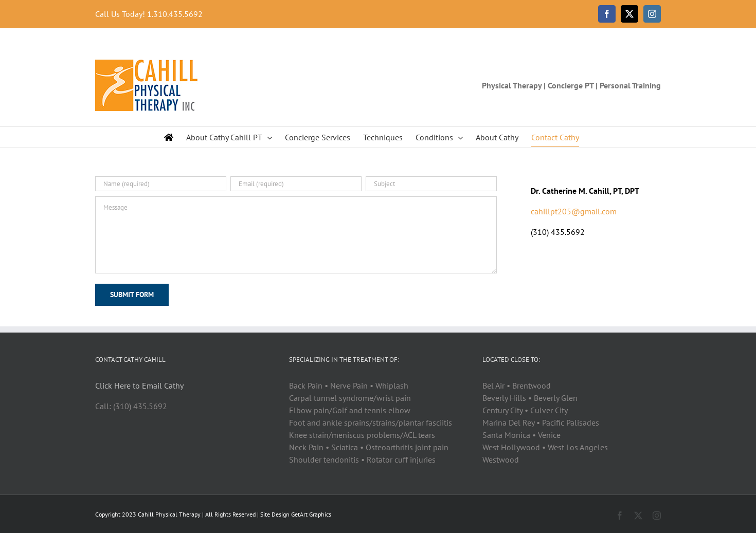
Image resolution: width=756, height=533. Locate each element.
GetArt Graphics (311, 514)
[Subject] (431, 184)
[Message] (296, 235)
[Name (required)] (161, 184)
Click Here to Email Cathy (139, 385)
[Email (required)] (296, 184)
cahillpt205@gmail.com (574, 211)
